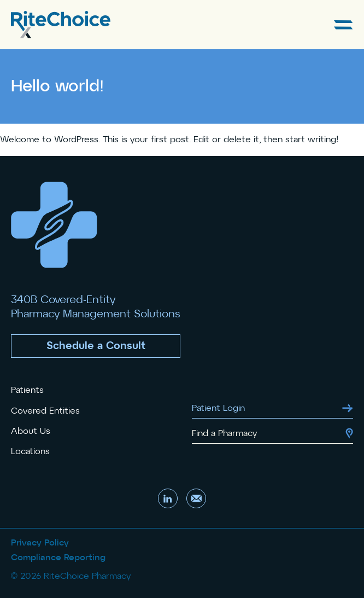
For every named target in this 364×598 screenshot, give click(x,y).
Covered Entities (45, 411)
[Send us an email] (196, 498)
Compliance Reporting (58, 558)
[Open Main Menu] (344, 25)
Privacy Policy (40, 543)
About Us (31, 431)
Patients (27, 390)
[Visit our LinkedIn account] (168, 498)
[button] (96, 346)
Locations (30, 451)
